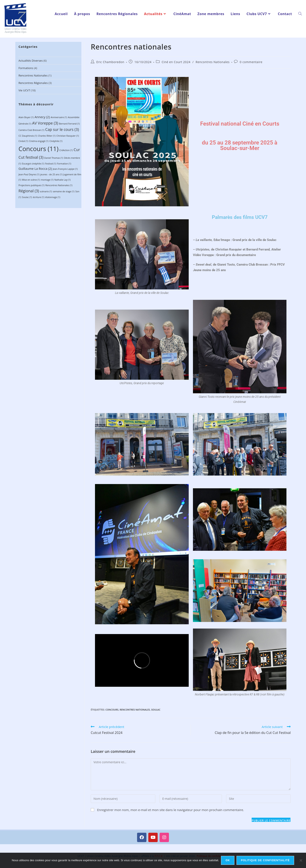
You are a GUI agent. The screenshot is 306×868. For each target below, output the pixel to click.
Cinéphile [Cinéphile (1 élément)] (56, 141)
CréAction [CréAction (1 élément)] (66, 150)
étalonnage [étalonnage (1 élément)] (53, 197)
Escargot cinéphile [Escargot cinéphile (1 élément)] (33, 164)
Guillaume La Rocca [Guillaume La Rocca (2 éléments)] (35, 169)
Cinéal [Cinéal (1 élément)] (23, 141)
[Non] (301, 860)
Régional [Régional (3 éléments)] (29, 191)
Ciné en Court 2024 (176, 62)
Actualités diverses (31, 61)
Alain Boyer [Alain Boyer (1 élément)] (26, 117)
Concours (112, 710)
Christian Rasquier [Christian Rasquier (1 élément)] (68, 136)
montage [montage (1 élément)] (47, 180)
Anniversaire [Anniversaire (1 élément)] (59, 117)
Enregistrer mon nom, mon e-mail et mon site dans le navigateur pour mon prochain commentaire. (171, 810)
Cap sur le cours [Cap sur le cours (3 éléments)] (62, 129)
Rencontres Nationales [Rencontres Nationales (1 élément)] (59, 185)
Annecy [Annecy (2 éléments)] (42, 117)
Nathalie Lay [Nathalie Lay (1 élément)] (62, 180)
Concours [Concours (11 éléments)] (38, 149)
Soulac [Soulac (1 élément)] (27, 197)
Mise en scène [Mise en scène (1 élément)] (31, 180)
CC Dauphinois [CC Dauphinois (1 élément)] (28, 136)
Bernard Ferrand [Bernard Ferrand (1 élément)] (69, 124)
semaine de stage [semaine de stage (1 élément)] (64, 191)
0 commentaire (251, 62)
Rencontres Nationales (33, 75)
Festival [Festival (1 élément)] (51, 164)
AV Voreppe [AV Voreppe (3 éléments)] (45, 123)
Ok (228, 860)
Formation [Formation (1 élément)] (64, 164)
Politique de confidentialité (265, 860)
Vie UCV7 (24, 90)
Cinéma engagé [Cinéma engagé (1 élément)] (39, 141)
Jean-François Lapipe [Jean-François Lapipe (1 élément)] (65, 169)
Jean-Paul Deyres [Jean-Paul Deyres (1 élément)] (29, 174)
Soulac (156, 710)
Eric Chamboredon (110, 62)
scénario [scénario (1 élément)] (46, 191)
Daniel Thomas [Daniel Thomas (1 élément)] (54, 158)
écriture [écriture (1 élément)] (39, 197)
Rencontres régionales (33, 83)
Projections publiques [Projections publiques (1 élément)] (31, 185)
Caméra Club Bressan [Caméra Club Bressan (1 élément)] (31, 130)
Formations (26, 68)
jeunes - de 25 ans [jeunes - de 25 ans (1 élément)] (52, 174)
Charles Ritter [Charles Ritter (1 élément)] (47, 136)
